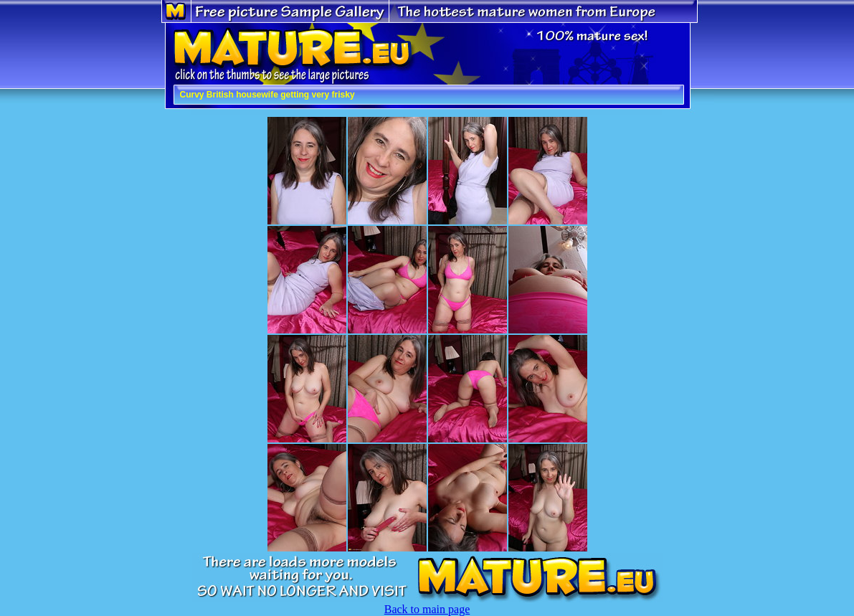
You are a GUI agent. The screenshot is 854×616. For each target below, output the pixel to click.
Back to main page (427, 609)
